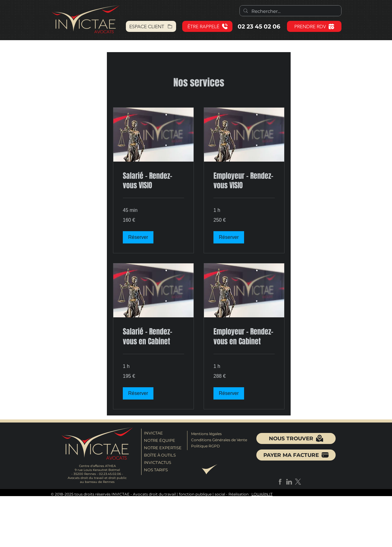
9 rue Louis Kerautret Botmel (97, 470)
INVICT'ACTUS (158, 462)
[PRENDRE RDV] (314, 26)
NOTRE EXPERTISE (162, 448)
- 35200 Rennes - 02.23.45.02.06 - (97, 474)
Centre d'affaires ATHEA (97, 466)
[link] (153, 181)
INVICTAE (153, 433)
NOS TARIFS (156, 470)
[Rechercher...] (290, 11)
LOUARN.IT (262, 494)
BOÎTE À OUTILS (160, 455)
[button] (207, 26)
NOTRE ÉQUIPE (160, 440)
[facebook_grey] (280, 482)
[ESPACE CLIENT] (151, 26)
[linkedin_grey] (289, 482)
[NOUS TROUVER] (296, 438)
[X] (298, 482)
